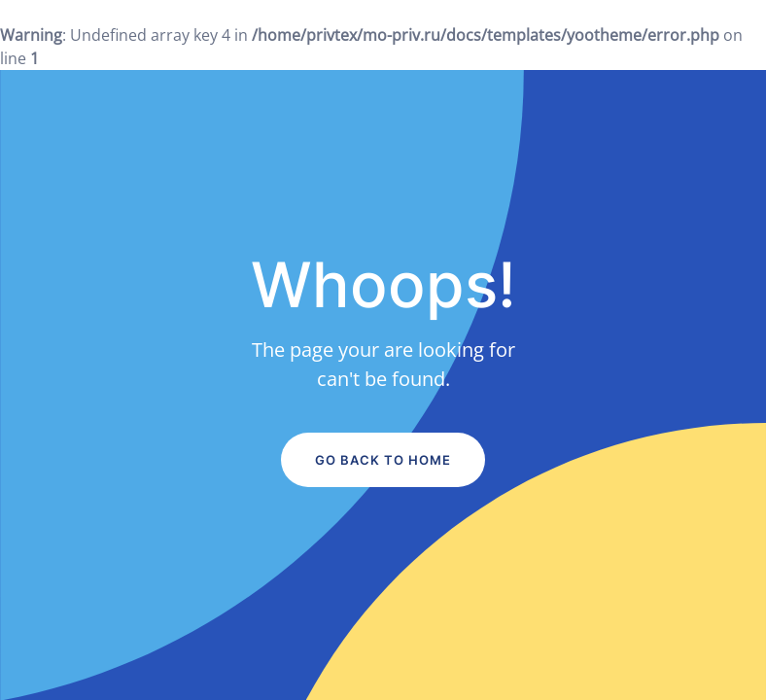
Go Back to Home (383, 460)
